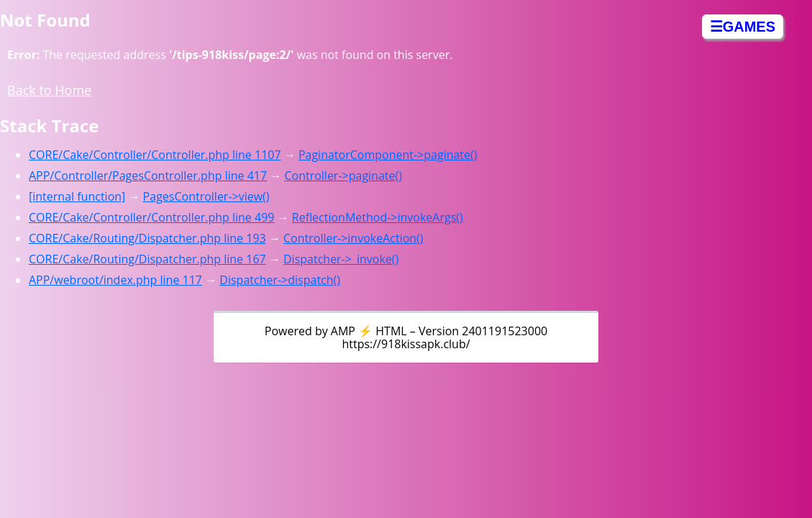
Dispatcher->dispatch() (280, 280)
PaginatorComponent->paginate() (388, 155)
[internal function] (77, 196)
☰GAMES (743, 27)
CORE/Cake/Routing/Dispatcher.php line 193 (147, 238)
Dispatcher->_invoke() (341, 259)
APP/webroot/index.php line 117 (115, 280)
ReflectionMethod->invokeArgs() (378, 217)
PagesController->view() (206, 196)
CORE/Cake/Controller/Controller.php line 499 (151, 217)
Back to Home (49, 90)
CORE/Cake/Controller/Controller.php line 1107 (155, 155)
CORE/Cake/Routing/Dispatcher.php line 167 (147, 259)
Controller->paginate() (343, 176)
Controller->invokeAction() (353, 238)
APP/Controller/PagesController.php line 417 (148, 176)
